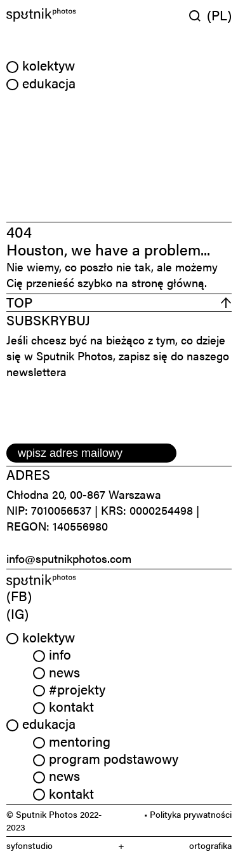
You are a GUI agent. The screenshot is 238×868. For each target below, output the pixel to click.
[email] (91, 453)
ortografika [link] (210, 845)
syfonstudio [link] (30, 845)
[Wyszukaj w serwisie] (198, 16)
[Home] (61, 15)
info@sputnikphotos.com (69, 558)
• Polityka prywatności (188, 814)
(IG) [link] (17, 613)
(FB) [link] (19, 595)
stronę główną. (169, 282)
